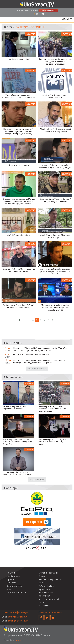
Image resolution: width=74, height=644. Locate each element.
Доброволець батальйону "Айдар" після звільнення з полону (19, 306)
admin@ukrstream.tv (18, 621)
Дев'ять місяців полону (19, 165)
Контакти (12, 583)
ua (33, 14)
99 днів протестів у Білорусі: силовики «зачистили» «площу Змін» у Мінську (52, 409)
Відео (8, 27)
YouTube (47, 617)
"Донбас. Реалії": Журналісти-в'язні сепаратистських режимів (55, 130)
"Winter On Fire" (47, 586)
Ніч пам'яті (44, 606)
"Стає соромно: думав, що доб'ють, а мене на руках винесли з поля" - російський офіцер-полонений (19, 201)
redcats (19, 640)
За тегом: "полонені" (30, 27)
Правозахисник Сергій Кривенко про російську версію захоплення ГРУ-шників (55, 271)
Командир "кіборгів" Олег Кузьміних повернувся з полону (19, 270)
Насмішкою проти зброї (19, 59)
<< (20, 320)
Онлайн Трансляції (48, 573)
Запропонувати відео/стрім (27, 10)
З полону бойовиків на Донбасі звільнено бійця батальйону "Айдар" (55, 166)
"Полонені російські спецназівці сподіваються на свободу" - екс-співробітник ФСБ (55, 307)
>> (54, 320)
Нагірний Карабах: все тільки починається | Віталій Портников (18, 474)
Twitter (53, 617)
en (42, 14)
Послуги (11, 573)
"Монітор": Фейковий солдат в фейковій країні (55, 96)
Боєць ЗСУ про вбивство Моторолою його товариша (55, 236)
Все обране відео (37, 480)
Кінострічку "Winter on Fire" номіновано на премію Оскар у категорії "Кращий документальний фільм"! (39, 361)
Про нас (11, 579)
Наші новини (13, 576)
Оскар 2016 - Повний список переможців (31, 354)
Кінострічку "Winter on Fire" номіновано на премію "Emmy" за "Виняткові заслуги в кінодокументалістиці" (40, 349)
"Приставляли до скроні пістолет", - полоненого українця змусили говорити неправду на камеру (19, 131)
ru (38, 14)
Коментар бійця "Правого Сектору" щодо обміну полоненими (55, 200)
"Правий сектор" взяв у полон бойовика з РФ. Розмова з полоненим (19, 96)
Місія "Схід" (45, 596)
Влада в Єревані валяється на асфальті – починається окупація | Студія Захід (18, 442)
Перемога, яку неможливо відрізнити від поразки (14, 408)
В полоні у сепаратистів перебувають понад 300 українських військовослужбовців (55, 61)
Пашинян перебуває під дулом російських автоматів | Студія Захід (52, 442)
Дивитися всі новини (37, 369)
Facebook (41, 617)
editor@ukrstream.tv (17, 617)
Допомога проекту (16, 593)
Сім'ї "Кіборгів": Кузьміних (19, 235)
